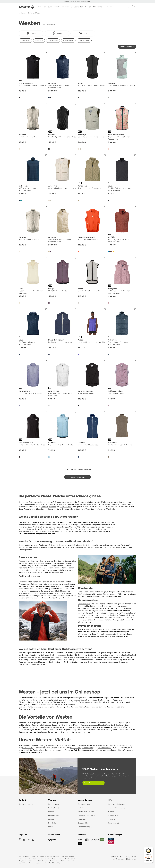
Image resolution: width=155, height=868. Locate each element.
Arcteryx (52, 507)
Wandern (39, 531)
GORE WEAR (65, 507)
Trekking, (56, 531)
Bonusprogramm (84, 804)
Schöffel (44, 507)
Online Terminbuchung (86, 815)
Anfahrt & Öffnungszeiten (117, 808)
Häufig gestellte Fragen (116, 804)
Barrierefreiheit (113, 823)
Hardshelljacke (34, 572)
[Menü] (152, 848)
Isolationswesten (84, 41)
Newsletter (52, 823)
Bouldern (31, 529)
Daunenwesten (53, 41)
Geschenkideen (84, 823)
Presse (51, 827)
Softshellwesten (68, 41)
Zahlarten (111, 819)
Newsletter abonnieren (92, 783)
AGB (115, 859)
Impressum (122, 859)
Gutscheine (82, 819)
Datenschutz (132, 859)
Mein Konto (82, 808)
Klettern (110, 527)
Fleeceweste (88, 748)
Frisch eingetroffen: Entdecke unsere (74, 1)
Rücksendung (113, 815)
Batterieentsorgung (85, 827)
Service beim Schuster (86, 812)
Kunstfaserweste (104, 748)
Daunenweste (76, 748)
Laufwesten (39, 41)
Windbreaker (41, 593)
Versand (111, 812)
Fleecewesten (25, 41)
